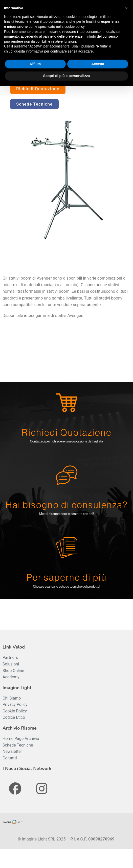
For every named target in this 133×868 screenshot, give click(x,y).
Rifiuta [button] (35, 64)
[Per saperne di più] (67, 548)
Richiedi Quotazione (66, 432)
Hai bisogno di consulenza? (66, 505)
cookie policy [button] (74, 27)
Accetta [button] (98, 64)
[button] (126, 8)
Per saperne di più (66, 577)
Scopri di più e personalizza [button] (66, 76)
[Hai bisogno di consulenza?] (67, 475)
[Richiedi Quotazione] (67, 403)
